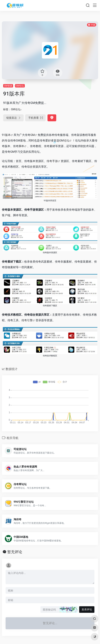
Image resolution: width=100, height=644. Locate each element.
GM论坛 (20, 86)
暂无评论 (15, 552)
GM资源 (8, 86)
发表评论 (87, 609)
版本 (8, 135)
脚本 (21, 146)
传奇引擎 (27, 320)
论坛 (66, 141)
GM (32, 135)
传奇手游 (52, 161)
